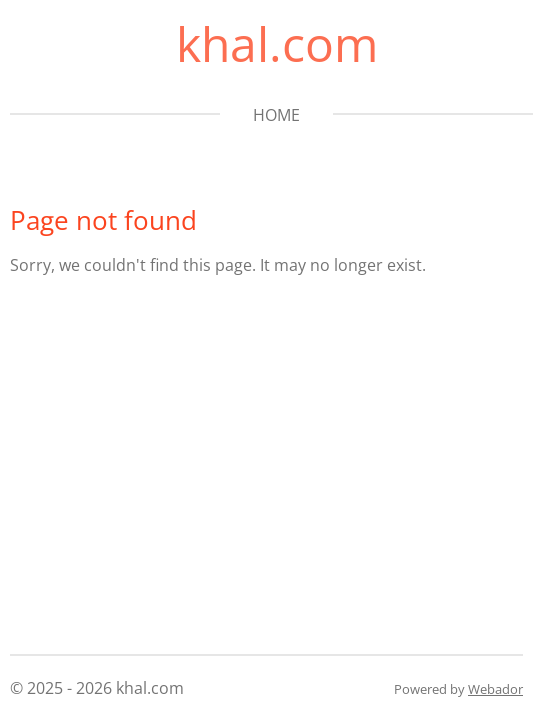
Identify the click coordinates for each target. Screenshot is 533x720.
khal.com (277, 43)
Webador (495, 689)
